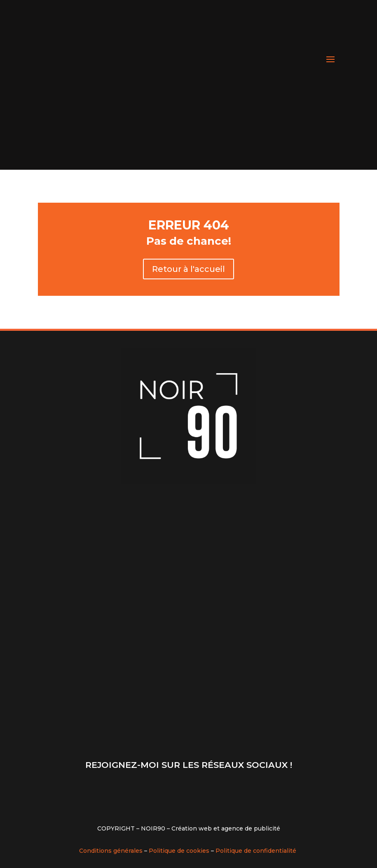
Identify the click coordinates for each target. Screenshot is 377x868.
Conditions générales (111, 851)
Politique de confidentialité (256, 851)
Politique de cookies (179, 851)
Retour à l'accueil (188, 269)
